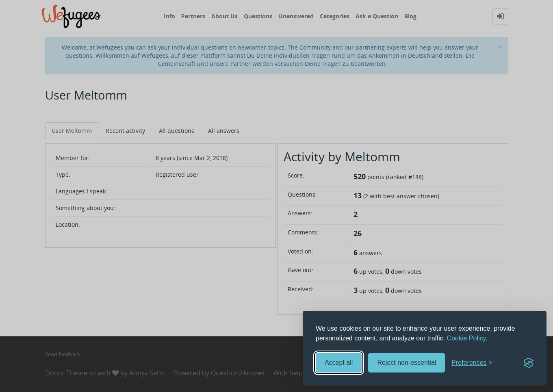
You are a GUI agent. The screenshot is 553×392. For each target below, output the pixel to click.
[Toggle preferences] (472, 363)
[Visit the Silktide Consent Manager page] (529, 363)
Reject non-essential (407, 363)
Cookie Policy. (467, 338)
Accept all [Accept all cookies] (339, 363)
